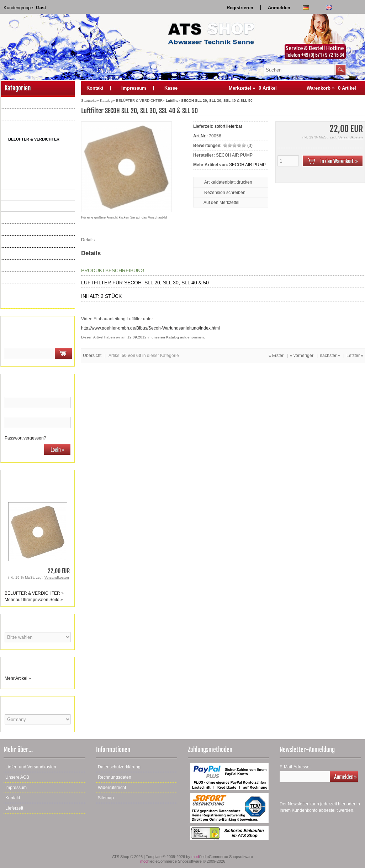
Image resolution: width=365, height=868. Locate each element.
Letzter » (355, 356)
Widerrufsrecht (112, 788)
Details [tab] (88, 240)
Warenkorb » (331, 88)
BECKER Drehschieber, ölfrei (38, 206)
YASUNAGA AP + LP (29, 195)
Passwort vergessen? (25, 438)
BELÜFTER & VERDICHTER (34, 139)
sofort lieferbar (228, 126)
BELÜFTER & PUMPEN (29, 127)
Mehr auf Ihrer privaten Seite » (34, 600)
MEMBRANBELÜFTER (28, 217)
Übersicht (92, 356)
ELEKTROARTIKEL (25, 242)
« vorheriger (302, 356)
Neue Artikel (18, 302)
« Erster (276, 356)
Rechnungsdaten (115, 777)
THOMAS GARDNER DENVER (39, 151)
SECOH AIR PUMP (247, 165)
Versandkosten (57, 577)
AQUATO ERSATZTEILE (30, 103)
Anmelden (279, 8)
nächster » (330, 356)
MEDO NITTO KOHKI (29, 173)
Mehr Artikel (16, 678)
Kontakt (95, 88)
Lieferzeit (14, 808)
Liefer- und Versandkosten (31, 767)
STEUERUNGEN (23, 254)
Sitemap (106, 798)
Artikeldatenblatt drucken (228, 182)
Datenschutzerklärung (119, 767)
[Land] (38, 719)
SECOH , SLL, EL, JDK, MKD (37, 184)
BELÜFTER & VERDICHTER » (34, 593)
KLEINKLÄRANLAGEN (28, 278)
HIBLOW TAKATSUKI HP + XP (38, 162)
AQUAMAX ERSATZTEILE (31, 115)
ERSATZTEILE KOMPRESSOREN (38, 230)
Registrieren (240, 8)
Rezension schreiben (225, 193)
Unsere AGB (17, 777)
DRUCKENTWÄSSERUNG (32, 266)
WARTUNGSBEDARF (27, 290)
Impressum (134, 88)
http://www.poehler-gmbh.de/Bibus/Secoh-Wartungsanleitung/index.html (150, 328)
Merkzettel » (253, 88)
